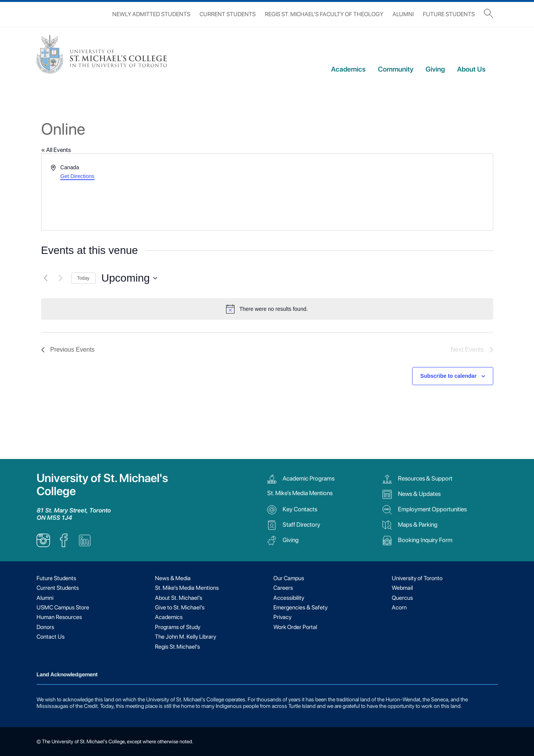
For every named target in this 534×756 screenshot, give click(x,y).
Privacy (282, 617)
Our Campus (289, 578)
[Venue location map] (379, 192)
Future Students (449, 14)
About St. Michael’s (179, 598)
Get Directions (77, 176)
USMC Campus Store (63, 607)
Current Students (228, 14)
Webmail (402, 588)
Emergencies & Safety (300, 607)
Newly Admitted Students (151, 14)
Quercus (402, 598)
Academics (348, 69)
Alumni (403, 14)
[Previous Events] (46, 278)
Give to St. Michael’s (180, 607)
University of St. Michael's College (102, 485)
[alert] (267, 309)
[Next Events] (61, 278)
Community (396, 69)
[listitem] (43, 545)
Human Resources (59, 617)
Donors (45, 627)
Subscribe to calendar (448, 376)
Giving (435, 69)
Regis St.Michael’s (177, 647)
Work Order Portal (295, 627)
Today (83, 278)
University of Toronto (417, 578)
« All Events (56, 150)
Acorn (399, 607)
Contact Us (51, 637)
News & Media (173, 578)
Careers (283, 588)
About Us (471, 69)
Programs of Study (178, 627)
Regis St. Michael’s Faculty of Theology (324, 14)
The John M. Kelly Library (185, 637)
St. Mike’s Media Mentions (300, 493)
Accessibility (289, 598)
